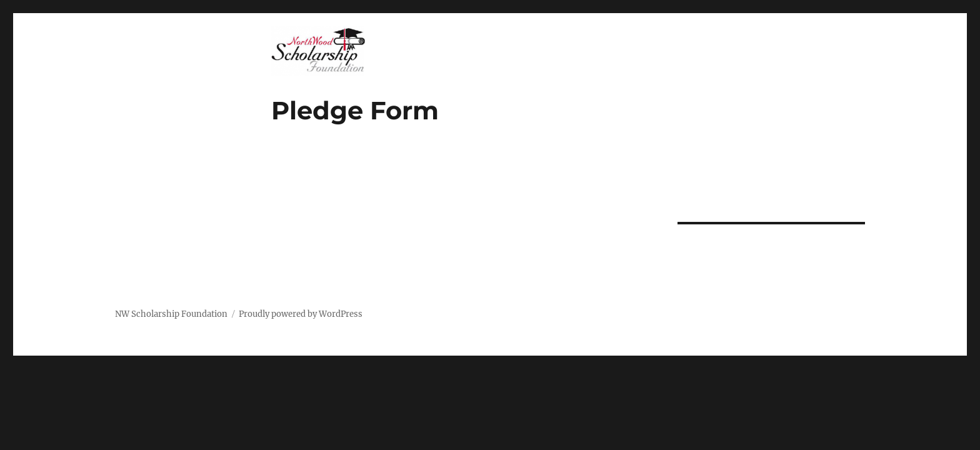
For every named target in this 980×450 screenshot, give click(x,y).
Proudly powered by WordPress (301, 314)
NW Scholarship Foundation (171, 314)
